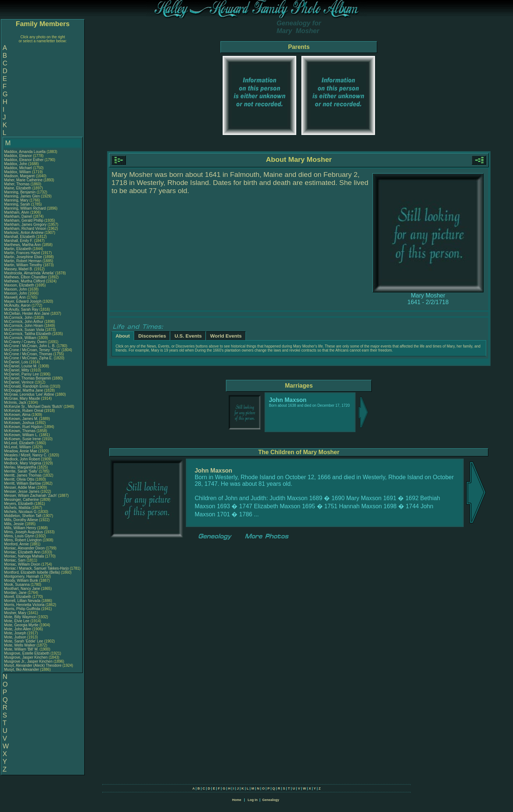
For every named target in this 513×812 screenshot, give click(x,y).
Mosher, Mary (16, 613)
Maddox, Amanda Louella (25, 152)
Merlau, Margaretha (21, 467)
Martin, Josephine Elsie (23, 257)
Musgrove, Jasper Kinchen (26, 657)
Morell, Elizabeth (18, 597)
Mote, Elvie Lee (17, 621)
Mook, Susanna (17, 585)
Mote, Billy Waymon (20, 617)
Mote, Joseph (16, 633)
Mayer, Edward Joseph (23, 301)
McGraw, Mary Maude (22, 398)
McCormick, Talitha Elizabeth (28, 334)
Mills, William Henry (20, 528)
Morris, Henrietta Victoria (24, 605)
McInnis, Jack (16, 403)
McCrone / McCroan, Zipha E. (28, 358)
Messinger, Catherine (22, 500)
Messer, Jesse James (22, 492)
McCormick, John (19, 318)
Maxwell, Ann (15, 297)
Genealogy (271, 800)
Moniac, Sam (15, 560)
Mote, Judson (16, 637)
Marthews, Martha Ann (22, 245)
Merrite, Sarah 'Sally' (21, 471)
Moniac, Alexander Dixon (24, 548)
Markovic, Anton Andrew (24, 233)
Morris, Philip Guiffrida (22, 609)
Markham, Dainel (18, 216)
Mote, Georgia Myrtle (21, 625)
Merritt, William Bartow (22, 483)
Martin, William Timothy (23, 265)
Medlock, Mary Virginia (23, 463)
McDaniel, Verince (19, 382)
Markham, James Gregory (25, 225)
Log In (253, 800)
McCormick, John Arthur (24, 322)
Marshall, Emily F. (18, 241)
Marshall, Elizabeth (20, 237)
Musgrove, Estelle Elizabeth (27, 653)
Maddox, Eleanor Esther (24, 160)
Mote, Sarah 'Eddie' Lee (24, 641)
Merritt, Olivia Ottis (19, 479)
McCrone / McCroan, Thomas (29, 354)
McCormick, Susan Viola (24, 330)
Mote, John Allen (18, 629)
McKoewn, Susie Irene (22, 439)
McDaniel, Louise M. (21, 366)
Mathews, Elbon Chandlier (26, 277)
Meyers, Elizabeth (19, 504)
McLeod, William (18, 447)
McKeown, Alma (18, 415)
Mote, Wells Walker (20, 645)
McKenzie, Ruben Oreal (24, 411)
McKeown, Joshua (20, 423)
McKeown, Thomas (20, 431)
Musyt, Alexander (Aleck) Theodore (33, 665)
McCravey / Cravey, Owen (26, 342)
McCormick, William (21, 338)
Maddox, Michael (18, 168)
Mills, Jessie (15, 524)
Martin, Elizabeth (18, 249)
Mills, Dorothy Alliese (21, 520)
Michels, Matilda (18, 508)
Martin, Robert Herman (23, 261)
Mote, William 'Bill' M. (21, 649)
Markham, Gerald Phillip (24, 220)
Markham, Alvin (17, 212)
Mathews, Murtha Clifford (24, 281)
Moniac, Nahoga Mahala (24, 556)
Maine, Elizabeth (18, 188)
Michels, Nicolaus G (20, 512)
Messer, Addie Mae (20, 487)
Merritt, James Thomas (23, 475)
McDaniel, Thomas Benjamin (28, 378)
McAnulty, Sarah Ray (21, 309)
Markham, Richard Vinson (25, 229)
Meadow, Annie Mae (21, 451)
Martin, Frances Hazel (22, 253)
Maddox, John (16, 164)
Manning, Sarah (17, 204)
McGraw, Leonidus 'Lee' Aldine (29, 394)
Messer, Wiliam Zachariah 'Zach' (31, 496)
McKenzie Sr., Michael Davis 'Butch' (33, 407)
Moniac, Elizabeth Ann (22, 552)
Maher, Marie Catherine (23, 180)
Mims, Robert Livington (23, 540)
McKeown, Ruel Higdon (23, 427)
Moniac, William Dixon (22, 564)
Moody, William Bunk (21, 580)
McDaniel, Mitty (17, 370)
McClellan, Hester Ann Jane (27, 314)
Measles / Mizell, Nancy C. (26, 455)
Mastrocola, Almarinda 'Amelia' (30, 273)
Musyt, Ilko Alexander (22, 669)
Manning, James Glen (22, 196)
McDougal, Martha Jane (24, 390)
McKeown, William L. (21, 435)
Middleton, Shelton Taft (23, 516)
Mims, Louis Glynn (19, 536)
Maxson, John (16, 289)
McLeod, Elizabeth (20, 443)
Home (236, 800)
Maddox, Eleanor (18, 156)
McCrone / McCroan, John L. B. (30, 346)
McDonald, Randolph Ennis (26, 386)
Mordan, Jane (16, 593)
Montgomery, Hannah (22, 576)
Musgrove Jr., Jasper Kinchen (28, 661)
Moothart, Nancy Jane (22, 589)
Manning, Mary (17, 200)
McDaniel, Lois (17, 362)
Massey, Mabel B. (19, 269)
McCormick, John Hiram (24, 326)
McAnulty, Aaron (18, 305)
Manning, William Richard (25, 208)
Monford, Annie (17, 544)
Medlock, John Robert (22, 459)
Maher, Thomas (17, 184)
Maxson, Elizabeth (20, 285)
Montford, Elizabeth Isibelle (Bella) (32, 572)
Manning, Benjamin (20, 192)
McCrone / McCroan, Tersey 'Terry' (33, 350)
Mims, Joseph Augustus (24, 532)
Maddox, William (18, 172)
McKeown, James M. (21, 419)
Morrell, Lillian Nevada (22, 601)
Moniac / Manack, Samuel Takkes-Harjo (36, 568)
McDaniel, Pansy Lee (22, 374)
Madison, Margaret (20, 176)
